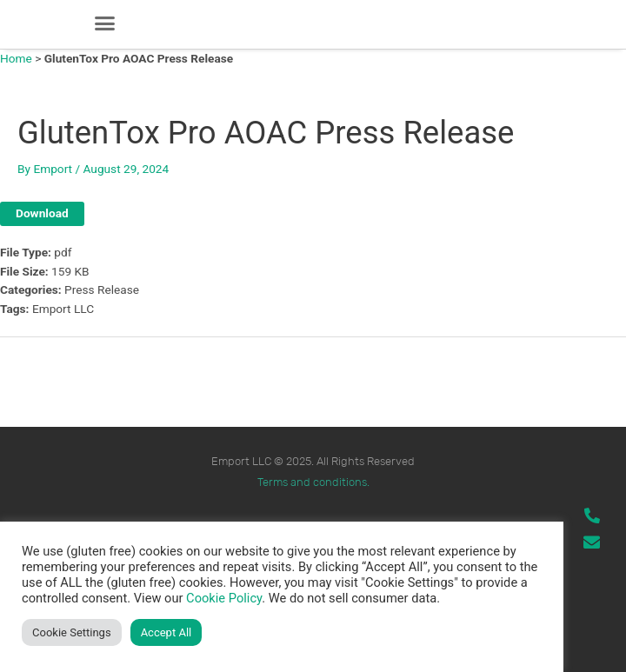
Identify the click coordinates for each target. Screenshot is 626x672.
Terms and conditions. (313, 482)
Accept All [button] (166, 632)
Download (42, 213)
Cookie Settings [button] (72, 632)
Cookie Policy (224, 598)
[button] (105, 23)
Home (16, 58)
